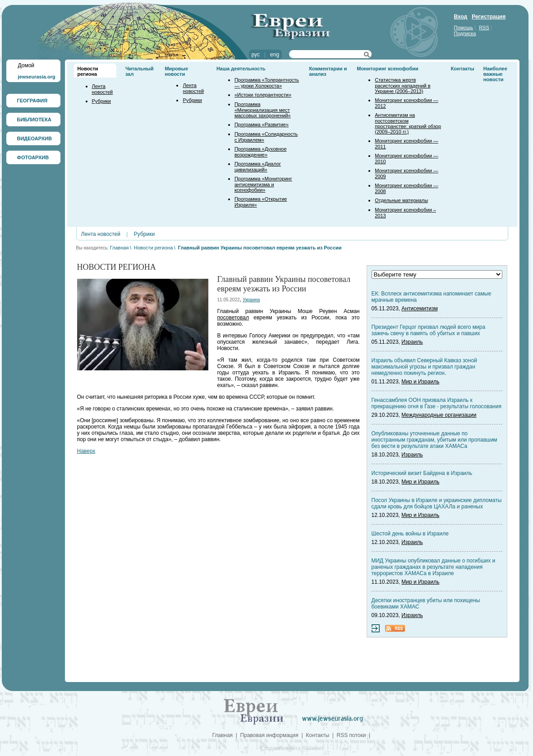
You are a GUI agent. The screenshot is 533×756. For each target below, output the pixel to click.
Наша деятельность (241, 69)
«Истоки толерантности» (263, 95)
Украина (251, 300)
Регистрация (489, 17)
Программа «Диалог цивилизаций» (258, 167)
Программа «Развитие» (262, 124)
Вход (461, 17)
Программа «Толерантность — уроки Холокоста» (267, 83)
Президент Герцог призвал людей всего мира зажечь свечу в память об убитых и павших (429, 330)
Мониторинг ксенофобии (388, 69)
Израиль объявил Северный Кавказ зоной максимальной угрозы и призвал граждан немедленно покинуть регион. (425, 367)
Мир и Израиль (420, 382)
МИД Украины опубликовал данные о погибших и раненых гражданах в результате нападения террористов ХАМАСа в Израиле (434, 567)
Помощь (464, 28)
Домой (26, 65)
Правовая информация (269, 735)
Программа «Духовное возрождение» (261, 152)
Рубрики (101, 101)
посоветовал (233, 318)
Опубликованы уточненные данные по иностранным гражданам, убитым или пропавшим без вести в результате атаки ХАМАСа (434, 440)
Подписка (465, 33)
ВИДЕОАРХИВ (34, 138)
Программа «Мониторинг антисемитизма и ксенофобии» (263, 184)
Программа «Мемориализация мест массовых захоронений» (263, 110)
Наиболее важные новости (495, 74)
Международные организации (439, 415)
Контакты (463, 69)
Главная (119, 248)
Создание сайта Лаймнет (292, 748)
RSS (484, 28)
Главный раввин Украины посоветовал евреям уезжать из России (260, 248)
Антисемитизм (419, 309)
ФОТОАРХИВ (33, 157)
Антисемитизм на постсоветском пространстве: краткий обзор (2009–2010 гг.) (408, 123)
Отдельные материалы (401, 200)
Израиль (412, 342)
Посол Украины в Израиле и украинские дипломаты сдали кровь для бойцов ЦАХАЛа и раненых (437, 503)
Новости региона (88, 71)
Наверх (86, 451)
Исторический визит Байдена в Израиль (422, 473)
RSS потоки (352, 735)
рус (256, 55)
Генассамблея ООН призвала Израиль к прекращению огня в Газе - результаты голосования (437, 403)
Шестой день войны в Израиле (410, 534)
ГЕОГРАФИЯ (32, 101)
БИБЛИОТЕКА (34, 120)
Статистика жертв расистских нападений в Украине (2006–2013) (402, 85)
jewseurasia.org (37, 77)
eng (275, 55)
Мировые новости (176, 71)
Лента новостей (103, 89)
